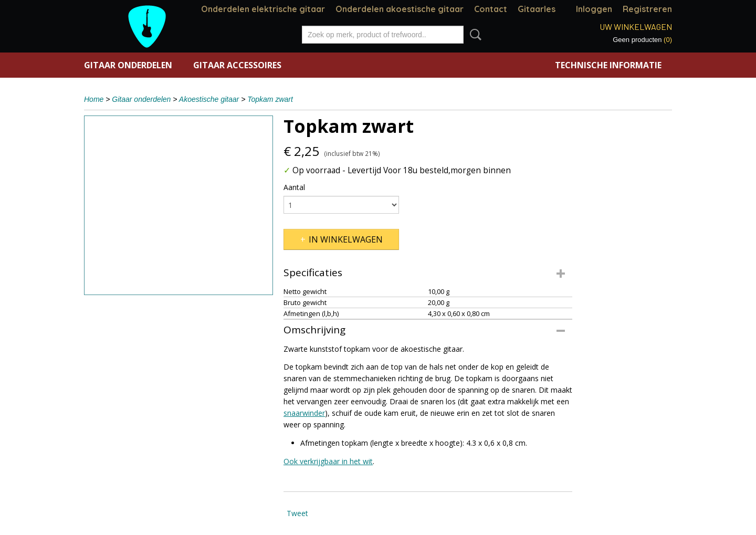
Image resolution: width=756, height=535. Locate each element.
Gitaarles (537, 9)
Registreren (647, 9)
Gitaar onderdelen (128, 65)
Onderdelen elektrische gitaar (263, 9)
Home (94, 99)
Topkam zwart (270, 99)
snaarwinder (304, 413)
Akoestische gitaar (209, 99)
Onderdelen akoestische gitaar (400, 9)
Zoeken (474, 35)
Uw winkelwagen (636, 27)
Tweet (297, 513)
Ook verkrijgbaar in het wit (328, 461)
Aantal (294, 187)
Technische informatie (608, 65)
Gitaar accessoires (237, 65)
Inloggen (594, 9)
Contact (491, 9)
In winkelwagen (346, 239)
